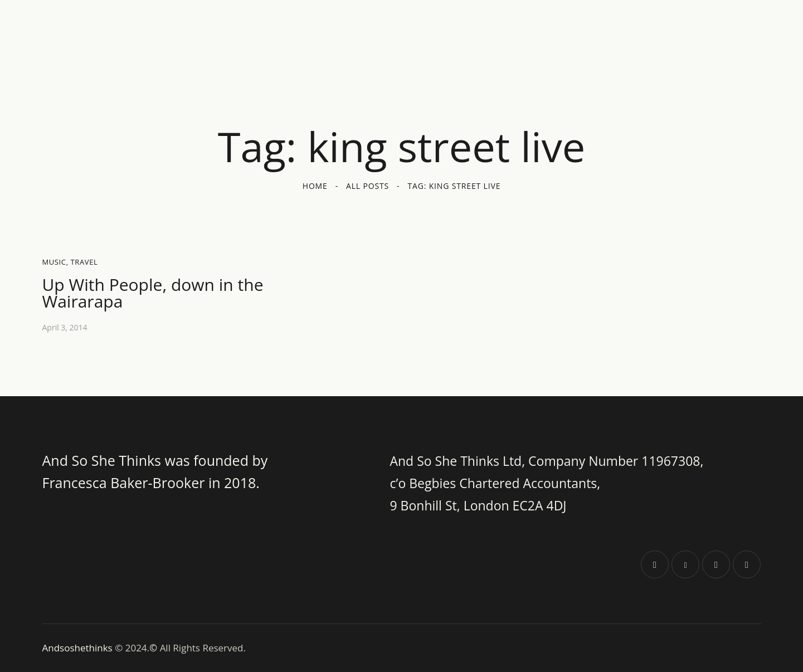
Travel (84, 262)
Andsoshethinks (79, 648)
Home (315, 186)
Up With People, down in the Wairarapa (153, 293)
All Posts (368, 186)
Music (54, 262)
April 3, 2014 (65, 327)
